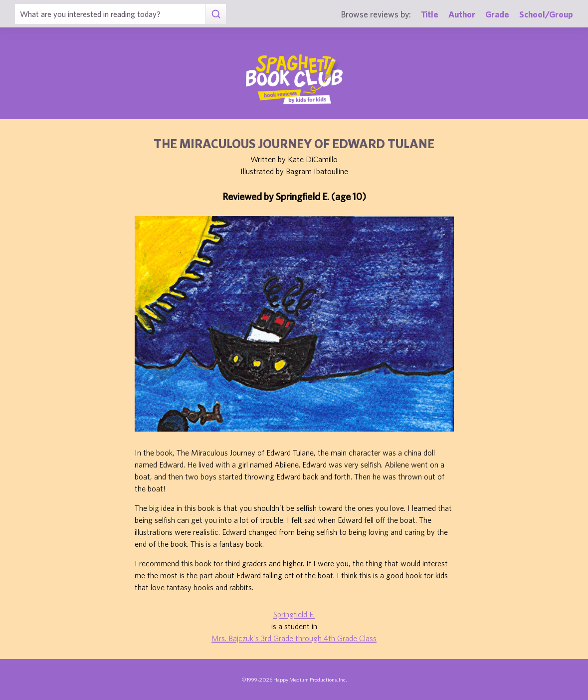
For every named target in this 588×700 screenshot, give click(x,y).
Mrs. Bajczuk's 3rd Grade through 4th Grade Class (294, 638)
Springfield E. (294, 614)
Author (462, 14)
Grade (497, 14)
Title (430, 14)
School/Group (546, 14)
